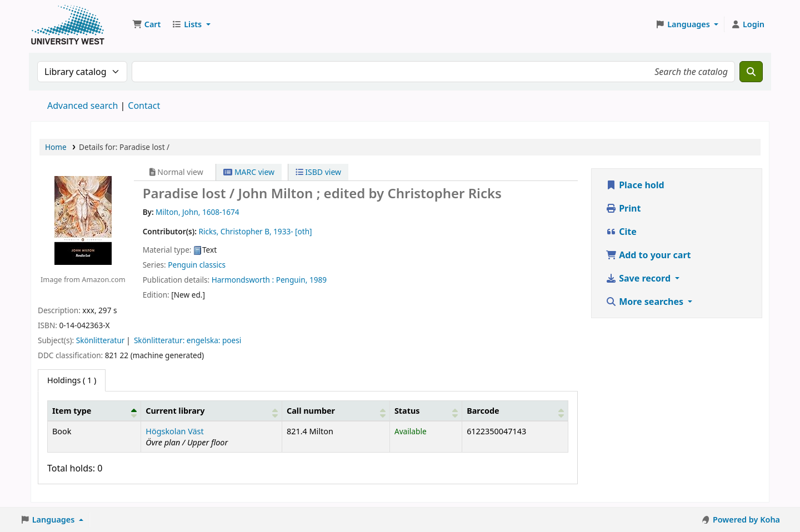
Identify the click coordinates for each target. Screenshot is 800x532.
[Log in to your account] (747, 24)
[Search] (751, 72)
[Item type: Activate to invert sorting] (94, 410)
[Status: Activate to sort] (426, 410)
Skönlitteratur (101, 340)
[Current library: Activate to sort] (212, 410)
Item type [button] (72, 411)
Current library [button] (175, 411)
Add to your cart (648, 255)
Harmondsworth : (243, 280)
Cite (621, 232)
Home (56, 147)
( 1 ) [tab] (72, 380)
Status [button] (407, 411)
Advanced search (82, 106)
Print (623, 208)
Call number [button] (311, 411)
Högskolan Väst (174, 431)
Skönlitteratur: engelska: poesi (187, 340)
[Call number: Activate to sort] (336, 410)
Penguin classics (197, 265)
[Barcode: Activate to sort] (515, 410)
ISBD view (318, 172)
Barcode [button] (483, 411)
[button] (146, 24)
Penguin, (292, 280)
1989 (318, 280)
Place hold (635, 185)
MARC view (249, 172)
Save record (639, 278)
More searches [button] (646, 302)
